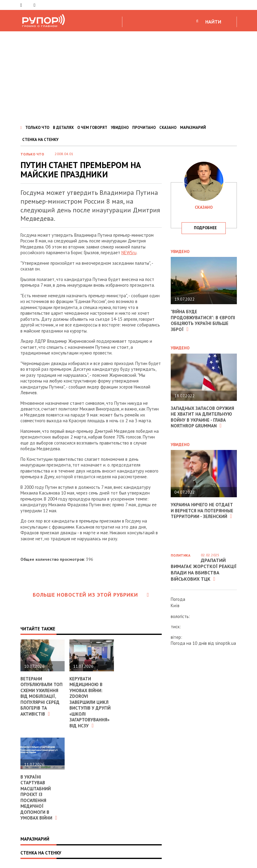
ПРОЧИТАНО (144, 128)
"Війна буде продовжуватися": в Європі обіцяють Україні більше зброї (203, 320)
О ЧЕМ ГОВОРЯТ (92, 128)
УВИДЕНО (120, 128)
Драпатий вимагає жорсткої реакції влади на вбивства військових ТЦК (204, 570)
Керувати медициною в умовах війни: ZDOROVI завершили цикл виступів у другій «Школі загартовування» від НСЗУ (90, 702)
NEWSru (129, 253)
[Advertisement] (128, 76)
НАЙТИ (213, 22)
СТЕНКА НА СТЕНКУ (40, 140)
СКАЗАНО (168, 128)
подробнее (205, 228)
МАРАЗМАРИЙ (193, 128)
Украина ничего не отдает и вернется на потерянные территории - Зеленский (202, 510)
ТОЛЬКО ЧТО (37, 128)
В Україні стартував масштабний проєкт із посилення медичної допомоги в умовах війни (39, 798)
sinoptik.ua (226, 643)
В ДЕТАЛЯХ (63, 128)
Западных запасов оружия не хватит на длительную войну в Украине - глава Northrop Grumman (203, 417)
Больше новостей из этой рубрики (91, 595)
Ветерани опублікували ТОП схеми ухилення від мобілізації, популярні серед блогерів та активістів (41, 696)
